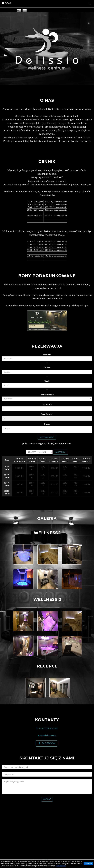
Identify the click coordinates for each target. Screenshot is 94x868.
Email (47, 381)
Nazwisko (47, 354)
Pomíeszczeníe (47, 395)
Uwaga (47, 424)
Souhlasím (88, 864)
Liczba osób (47, 404)
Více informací (61, 866)
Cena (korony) (47, 414)
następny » (61, 452)
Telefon (47, 368)
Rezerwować (47, 437)
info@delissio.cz (47, 735)
